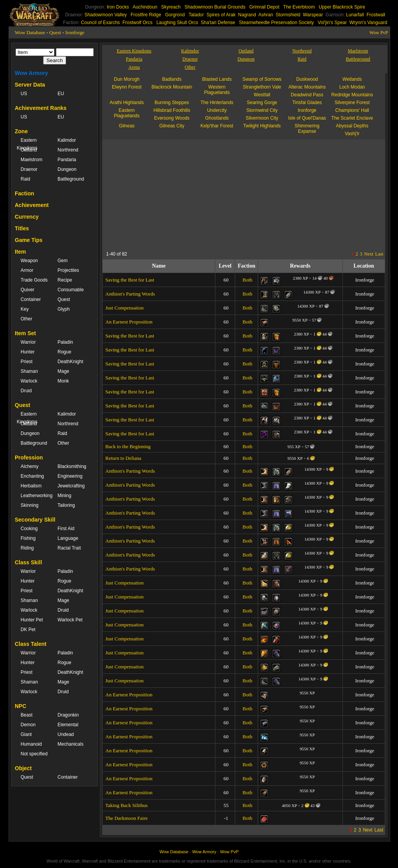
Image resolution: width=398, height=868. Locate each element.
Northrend (68, 150)
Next (369, 254)
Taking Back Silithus (127, 805)
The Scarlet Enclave (352, 118)
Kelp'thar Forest (217, 126)
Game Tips (29, 240)
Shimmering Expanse (307, 129)
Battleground (71, 179)
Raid (25, 179)
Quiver (27, 290)
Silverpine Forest (352, 103)
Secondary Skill (35, 520)
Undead (66, 734)
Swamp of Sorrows (262, 79)
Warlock (29, 381)
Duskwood (307, 79)
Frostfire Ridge (146, 15)
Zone (21, 131)
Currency (27, 217)
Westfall (262, 95)
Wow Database (30, 32)
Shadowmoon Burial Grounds (215, 7)
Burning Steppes (172, 103)
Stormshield (288, 15)
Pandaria (67, 160)
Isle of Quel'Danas (307, 118)
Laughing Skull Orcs (177, 23)
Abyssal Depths (352, 126)
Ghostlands (217, 118)
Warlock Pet (70, 620)
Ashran (266, 15)
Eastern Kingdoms (27, 144)
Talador (196, 15)
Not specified (34, 754)
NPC (21, 706)
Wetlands (352, 79)
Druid (26, 391)
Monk (63, 381)
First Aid (66, 529)
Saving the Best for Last (130, 280)
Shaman (29, 371)
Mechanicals (71, 744)
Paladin (65, 342)
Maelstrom (31, 160)
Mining (64, 496)
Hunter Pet (32, 620)
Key (25, 309)
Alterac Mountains (307, 87)
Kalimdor (67, 140)
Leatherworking (35, 496)
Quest (55, 32)
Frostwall (376, 15)
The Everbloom (299, 7)
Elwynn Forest (127, 87)
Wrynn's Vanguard (368, 23)
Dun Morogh (127, 79)
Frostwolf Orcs (137, 23)
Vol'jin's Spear (333, 23)
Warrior (28, 342)
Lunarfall (355, 15)
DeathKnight (70, 362)
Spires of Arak (221, 15)
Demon (28, 725)
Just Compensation (125, 308)
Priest (27, 362)
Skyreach (171, 7)
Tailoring (66, 505)
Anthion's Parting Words (130, 294)
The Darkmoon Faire (127, 818)
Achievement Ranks (41, 108)
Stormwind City (262, 110)
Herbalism (31, 486)
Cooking (29, 529)
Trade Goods (34, 280)
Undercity (217, 110)
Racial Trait (69, 548)
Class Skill (28, 562)
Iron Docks (118, 7)
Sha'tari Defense (218, 23)
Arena (134, 67)
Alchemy (30, 466)
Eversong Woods (172, 118)
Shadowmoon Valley (106, 15)
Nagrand (247, 15)
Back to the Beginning (128, 446)
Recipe (65, 280)
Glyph (64, 309)
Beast (27, 715)
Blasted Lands (217, 79)
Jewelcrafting (71, 486)
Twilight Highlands (262, 126)
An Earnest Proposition (129, 322)
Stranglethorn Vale (262, 87)
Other (26, 319)
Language (68, 538)
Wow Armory (31, 73)
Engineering (70, 476)
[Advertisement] (178, 194)
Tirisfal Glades (307, 103)
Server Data (30, 85)
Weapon (29, 261)
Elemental (68, 725)
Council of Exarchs (100, 23)
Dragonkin (68, 715)
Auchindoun (145, 7)
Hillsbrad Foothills (172, 110)
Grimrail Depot (264, 7)
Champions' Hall (352, 110)
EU (61, 94)
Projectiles (68, 270)
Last (379, 254)
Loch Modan (352, 87)
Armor (27, 270)
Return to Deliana (123, 458)
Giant (26, 734)
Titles (22, 228)
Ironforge (75, 32)
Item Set (25, 333)
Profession (29, 457)
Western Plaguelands (217, 90)
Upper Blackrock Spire (342, 7)
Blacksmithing (72, 466)
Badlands (172, 79)
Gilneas (127, 126)
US (24, 94)
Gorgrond (175, 15)
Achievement (32, 205)
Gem (63, 261)
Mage (63, 371)
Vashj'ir (352, 134)
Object (23, 768)
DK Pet (28, 630)
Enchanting (32, 476)
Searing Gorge (262, 103)
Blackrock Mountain (172, 87)
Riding (27, 548)
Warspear (313, 15)
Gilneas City (172, 126)
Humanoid (31, 744)
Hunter (28, 352)
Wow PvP (379, 33)
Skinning (30, 505)
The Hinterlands (217, 103)
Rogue (64, 352)
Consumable (71, 290)
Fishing (28, 538)
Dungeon (67, 169)
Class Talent (31, 644)
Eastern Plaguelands (127, 113)
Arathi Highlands (127, 103)
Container (31, 299)
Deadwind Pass (307, 95)
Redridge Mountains (352, 95)
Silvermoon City (262, 118)
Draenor (29, 169)
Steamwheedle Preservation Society (277, 23)
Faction (24, 193)
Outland (29, 150)
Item (20, 252)
